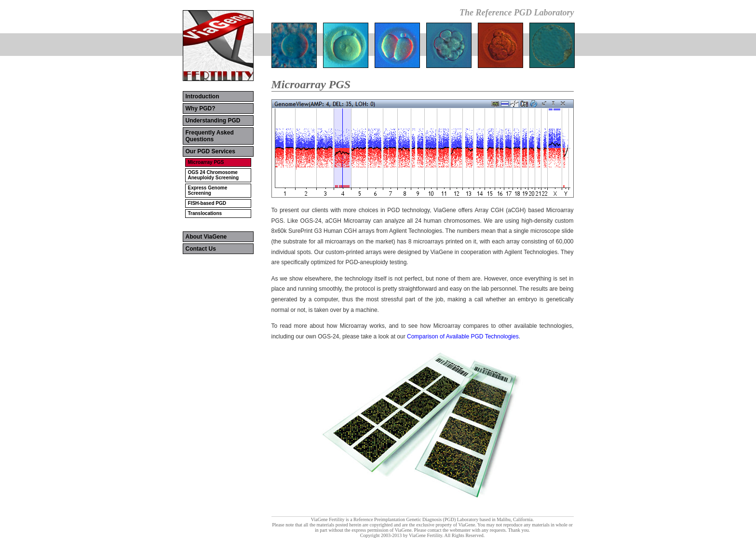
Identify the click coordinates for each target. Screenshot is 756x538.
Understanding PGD (213, 121)
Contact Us (201, 249)
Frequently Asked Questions (210, 136)
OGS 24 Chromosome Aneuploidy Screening (214, 175)
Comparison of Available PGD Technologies (463, 336)
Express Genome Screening (208, 190)
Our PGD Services (210, 151)
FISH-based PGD (207, 203)
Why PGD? (201, 108)
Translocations (205, 213)
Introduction (202, 96)
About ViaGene (206, 237)
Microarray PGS (206, 162)
